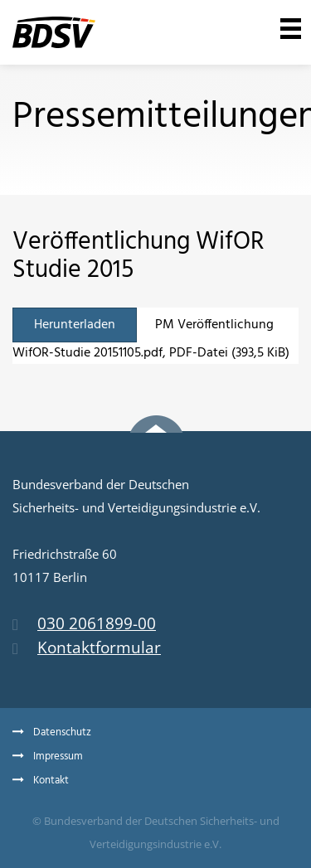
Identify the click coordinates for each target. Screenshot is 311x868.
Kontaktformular (87, 647)
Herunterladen (75, 325)
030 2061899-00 (84, 623)
